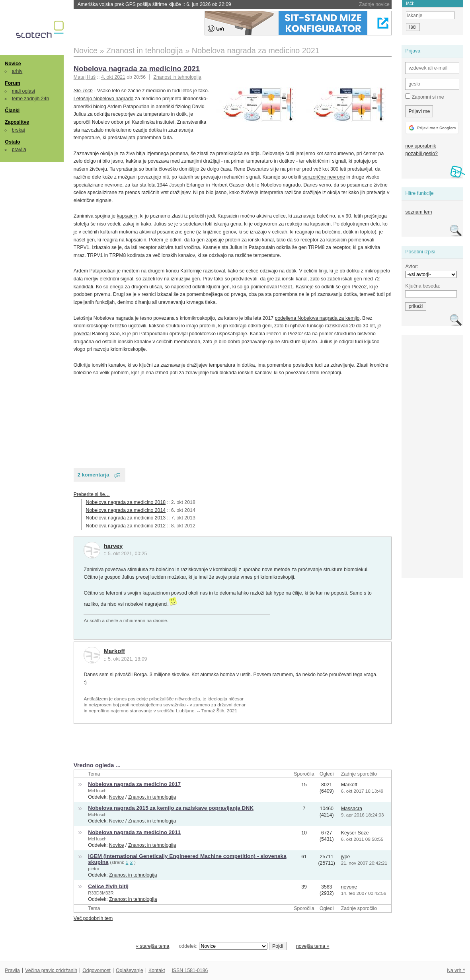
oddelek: (223, 946)
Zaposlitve (17, 122)
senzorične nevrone (324, 177)
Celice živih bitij (108, 886)
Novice (13, 64)
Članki (12, 111)
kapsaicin (127, 216)
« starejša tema (152, 946)
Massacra (352, 809)
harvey (113, 546)
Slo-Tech (83, 91)
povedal (82, 334)
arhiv (17, 71)
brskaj (19, 130)
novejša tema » (313, 946)
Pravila (12, 970)
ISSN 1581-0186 (190, 970)
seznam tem (418, 212)
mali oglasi (23, 91)
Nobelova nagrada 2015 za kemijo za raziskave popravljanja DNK (171, 808)
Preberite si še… (92, 494)
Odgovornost (97, 970)
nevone (349, 887)
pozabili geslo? (421, 154)
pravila (19, 150)
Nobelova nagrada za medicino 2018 (126, 502)
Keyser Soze (355, 833)
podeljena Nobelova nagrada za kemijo (317, 318)
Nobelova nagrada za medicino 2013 (126, 518)
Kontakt (157, 970)
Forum (12, 83)
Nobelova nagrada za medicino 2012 (126, 526)
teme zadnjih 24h (31, 99)
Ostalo (12, 142)
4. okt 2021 (113, 77)
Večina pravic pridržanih (51, 970)
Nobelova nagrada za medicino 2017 (134, 784)
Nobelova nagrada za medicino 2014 (126, 510)
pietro (94, 869)
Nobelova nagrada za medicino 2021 (137, 69)
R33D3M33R (101, 893)
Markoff (114, 651)
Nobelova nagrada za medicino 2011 (134, 832)
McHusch (97, 791)
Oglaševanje (129, 970)
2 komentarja (94, 475)
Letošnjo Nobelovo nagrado (104, 99)
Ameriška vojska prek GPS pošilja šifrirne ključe (154, 4)
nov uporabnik (420, 146)
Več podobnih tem (93, 918)
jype (346, 857)
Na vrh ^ (456, 970)
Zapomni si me (424, 97)
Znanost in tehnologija (177, 77)
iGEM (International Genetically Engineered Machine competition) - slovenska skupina (187, 859)
